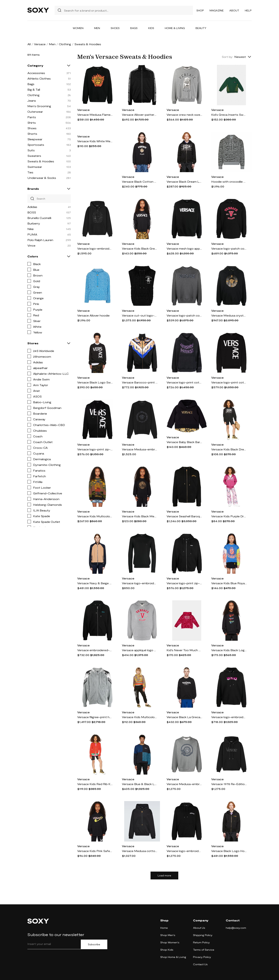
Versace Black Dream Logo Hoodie (184, 181)
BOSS (32, 212)
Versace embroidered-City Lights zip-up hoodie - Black (95, 650)
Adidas (32, 207)
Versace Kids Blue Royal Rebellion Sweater (229, 583)
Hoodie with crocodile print (229, 181)
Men (97, 28)
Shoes (115, 28)
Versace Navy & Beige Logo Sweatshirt (95, 583)
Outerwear (35, 112)
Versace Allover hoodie (93, 315)
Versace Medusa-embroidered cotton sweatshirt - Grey (184, 784)
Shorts (32, 134)
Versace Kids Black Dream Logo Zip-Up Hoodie (229, 449)
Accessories (36, 73)
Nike (31, 229)
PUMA (32, 234)
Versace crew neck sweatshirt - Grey (184, 115)
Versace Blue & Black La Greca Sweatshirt (140, 784)
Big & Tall (34, 89)
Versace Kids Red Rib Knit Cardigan (95, 784)
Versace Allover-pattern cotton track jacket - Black (140, 115)
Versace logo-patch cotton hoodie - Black (229, 248)
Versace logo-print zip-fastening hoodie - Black (184, 583)
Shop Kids (167, 950)
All (29, 44)
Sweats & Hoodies (41, 161)
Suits (31, 150)
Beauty (201, 28)
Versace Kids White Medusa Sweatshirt (95, 141)
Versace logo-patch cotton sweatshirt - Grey (184, 315)
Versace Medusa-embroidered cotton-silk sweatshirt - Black (140, 449)
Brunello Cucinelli (39, 218)
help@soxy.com (236, 928)
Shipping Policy (203, 935)
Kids (151, 28)
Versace (40, 44)
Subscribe (94, 944)
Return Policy (201, 942)
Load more (164, 876)
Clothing (65, 44)
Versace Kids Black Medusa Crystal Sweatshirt (140, 516)
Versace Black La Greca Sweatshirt (184, 717)
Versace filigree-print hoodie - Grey (95, 717)
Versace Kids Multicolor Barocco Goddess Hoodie (140, 717)
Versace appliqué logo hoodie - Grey (140, 650)
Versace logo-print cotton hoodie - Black (184, 382)
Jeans (32, 100)
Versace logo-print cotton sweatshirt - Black (229, 382)
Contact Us (200, 964)
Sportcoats (36, 145)
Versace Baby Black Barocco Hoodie (184, 442)
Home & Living (175, 28)
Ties (30, 172)
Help (248, 10)
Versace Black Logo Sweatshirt (95, 382)
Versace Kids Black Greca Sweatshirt (140, 248)
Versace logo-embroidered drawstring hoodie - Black (229, 717)
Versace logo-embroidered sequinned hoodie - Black (95, 248)
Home (164, 928)
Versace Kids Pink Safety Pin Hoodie (95, 851)
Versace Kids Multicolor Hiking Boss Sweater (95, 516)
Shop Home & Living (173, 957)
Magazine (217, 10)
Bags (134, 28)
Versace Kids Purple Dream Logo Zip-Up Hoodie (229, 516)
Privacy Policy (202, 957)
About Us (199, 928)
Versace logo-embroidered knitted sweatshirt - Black (140, 583)
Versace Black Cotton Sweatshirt (140, 181)
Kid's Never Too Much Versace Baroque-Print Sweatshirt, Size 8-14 (184, 650)
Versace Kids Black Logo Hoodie (229, 650)
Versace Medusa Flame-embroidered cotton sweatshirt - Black (95, 115)
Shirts (32, 123)
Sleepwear (35, 139)
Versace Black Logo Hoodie (229, 851)
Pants (32, 117)
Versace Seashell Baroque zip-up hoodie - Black (184, 516)
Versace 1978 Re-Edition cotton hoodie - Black (229, 784)
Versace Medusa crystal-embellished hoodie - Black (229, 315)
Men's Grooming (39, 106)
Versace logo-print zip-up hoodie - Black (95, 449)
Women (78, 28)
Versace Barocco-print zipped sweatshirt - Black (140, 382)
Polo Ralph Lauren (40, 240)
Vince (31, 245)
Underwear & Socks (42, 178)
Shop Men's (168, 935)
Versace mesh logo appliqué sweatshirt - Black (184, 248)
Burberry (34, 223)
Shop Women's (170, 942)
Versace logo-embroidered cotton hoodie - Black (184, 851)
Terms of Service (204, 950)
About (234, 10)
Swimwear (35, 167)
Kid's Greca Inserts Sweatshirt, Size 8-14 (229, 115)
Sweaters (34, 156)
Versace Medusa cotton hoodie (140, 851)
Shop (200, 10)
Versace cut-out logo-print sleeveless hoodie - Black (140, 315)
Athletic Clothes (39, 78)
